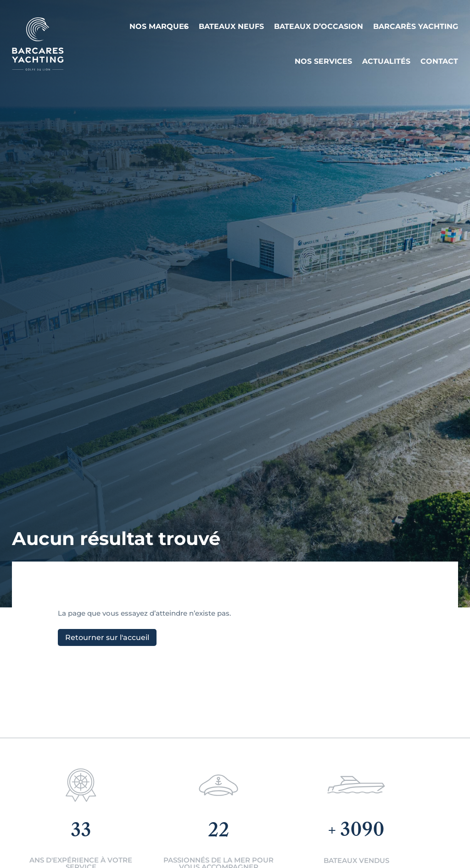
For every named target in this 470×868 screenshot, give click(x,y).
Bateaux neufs (231, 26)
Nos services (323, 61)
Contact (439, 61)
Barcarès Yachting (416, 26)
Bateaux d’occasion (319, 26)
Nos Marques (159, 26)
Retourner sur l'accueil (107, 637)
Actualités (386, 61)
